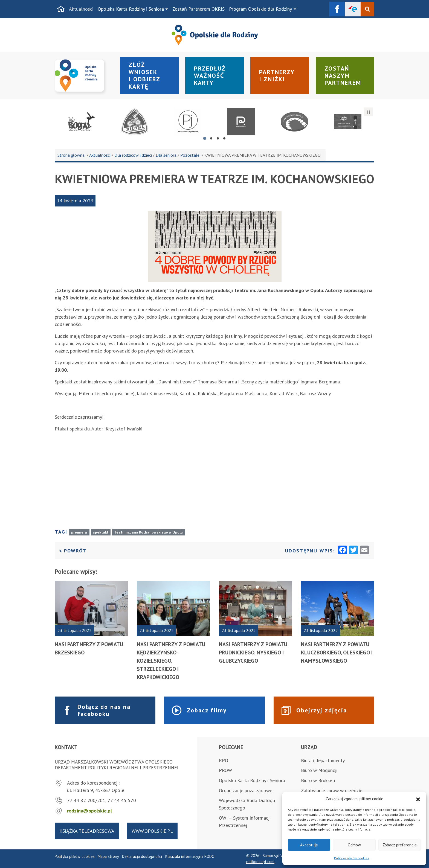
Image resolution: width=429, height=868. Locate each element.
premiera (79, 532)
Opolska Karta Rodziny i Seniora (131, 9)
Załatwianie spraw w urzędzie (332, 790)
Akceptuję (309, 845)
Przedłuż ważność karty (210, 76)
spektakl (101, 532)
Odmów (354, 845)
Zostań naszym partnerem (343, 76)
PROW (225, 770)
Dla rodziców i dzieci (133, 155)
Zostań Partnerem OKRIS (198, 9)
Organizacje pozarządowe (246, 790)
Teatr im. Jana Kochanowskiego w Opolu (149, 532)
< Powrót (73, 550)
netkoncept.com (260, 862)
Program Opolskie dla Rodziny (260, 9)
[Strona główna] (61, 9)
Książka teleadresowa (87, 831)
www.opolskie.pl (152, 831)
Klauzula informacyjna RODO (190, 856)
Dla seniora (166, 155)
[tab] (205, 138)
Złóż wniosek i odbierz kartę (144, 75)
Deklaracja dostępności (142, 856)
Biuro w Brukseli (318, 780)
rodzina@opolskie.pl (89, 811)
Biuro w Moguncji (319, 770)
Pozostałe (190, 155)
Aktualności (81, 9)
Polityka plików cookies (352, 858)
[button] (418, 799)
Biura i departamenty (323, 760)
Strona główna (71, 155)
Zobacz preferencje (400, 845)
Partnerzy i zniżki (277, 75)
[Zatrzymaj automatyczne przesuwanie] (369, 112)
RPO (224, 760)
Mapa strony (108, 856)
